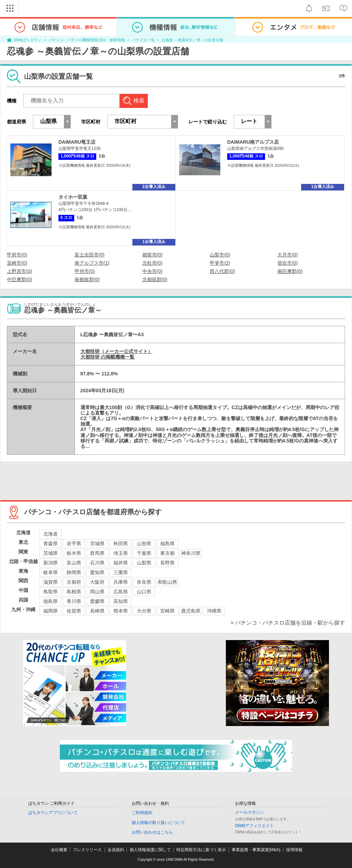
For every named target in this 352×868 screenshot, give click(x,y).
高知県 (121, 601)
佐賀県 (74, 611)
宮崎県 (167, 611)
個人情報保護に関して (150, 850)
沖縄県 (214, 611)
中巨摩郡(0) (19, 279)
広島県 (121, 592)
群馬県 (97, 553)
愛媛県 (97, 601)
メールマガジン (250, 812)
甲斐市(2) (220, 263)
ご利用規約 (142, 813)
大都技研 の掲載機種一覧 (108, 357)
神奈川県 (191, 553)
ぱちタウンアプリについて (53, 813)
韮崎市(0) (17, 263)
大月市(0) (288, 255)
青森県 (51, 543)
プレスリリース (87, 850)
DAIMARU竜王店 (77, 142)
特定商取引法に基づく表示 (201, 850)
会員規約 (116, 850)
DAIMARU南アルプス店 (253, 142)
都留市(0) (152, 255)
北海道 (51, 534)
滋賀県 (51, 582)
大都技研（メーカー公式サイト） (117, 351)
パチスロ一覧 (143, 40)
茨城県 (51, 553)
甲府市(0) (17, 255)
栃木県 (74, 553)
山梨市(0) (220, 255)
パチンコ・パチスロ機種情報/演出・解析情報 (87, 40)
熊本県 (121, 611)
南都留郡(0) (87, 279)
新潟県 (51, 563)
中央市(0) (152, 271)
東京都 (167, 553)
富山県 (74, 563)
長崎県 (97, 611)
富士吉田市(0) (90, 255)
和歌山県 (167, 582)
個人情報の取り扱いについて (158, 823)
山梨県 (144, 563)
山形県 (144, 543)
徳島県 (51, 601)
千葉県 (144, 553)
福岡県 (51, 611)
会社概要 (59, 850)
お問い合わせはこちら (152, 832)
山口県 (144, 592)
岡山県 (97, 592)
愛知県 (97, 572)
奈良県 (144, 582)
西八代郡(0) (222, 271)
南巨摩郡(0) (290, 271)
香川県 (74, 601)
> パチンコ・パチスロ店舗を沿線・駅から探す (288, 623)
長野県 (167, 563)
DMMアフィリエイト (255, 826)
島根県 (74, 592)
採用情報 (294, 850)
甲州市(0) (85, 271)
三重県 (121, 572)
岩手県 (74, 543)
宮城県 (97, 543)
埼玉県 (121, 553)
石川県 (97, 563)
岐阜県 (51, 572)
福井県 (121, 563)
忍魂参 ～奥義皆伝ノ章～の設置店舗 (192, 40)
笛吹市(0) (288, 263)
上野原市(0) (19, 271)
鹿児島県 (191, 611)
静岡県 (74, 572)
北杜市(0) (152, 263)
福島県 (167, 543)
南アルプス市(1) (92, 263)
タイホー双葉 (73, 197)
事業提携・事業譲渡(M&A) (256, 850)
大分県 (144, 611)
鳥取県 (51, 592)
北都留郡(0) (155, 279)
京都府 (74, 582)
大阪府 (97, 582)
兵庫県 (121, 582)
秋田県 (121, 543)
